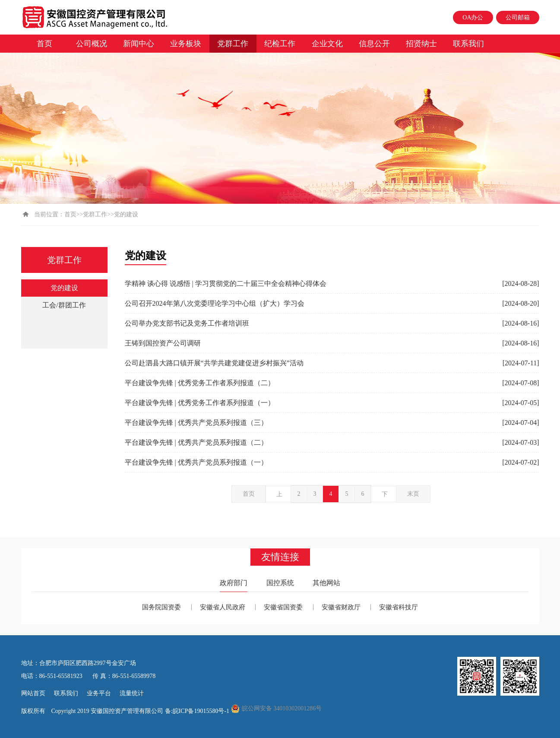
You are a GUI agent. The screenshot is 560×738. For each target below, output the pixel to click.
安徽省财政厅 (341, 607)
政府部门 (234, 583)
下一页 (385, 497)
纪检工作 (280, 44)
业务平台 (99, 693)
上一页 (279, 497)
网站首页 (33, 693)
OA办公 (473, 17)
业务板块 (186, 44)
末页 (413, 494)
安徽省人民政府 (223, 607)
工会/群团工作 (64, 305)
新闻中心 (139, 44)
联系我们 (468, 44)
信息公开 (374, 44)
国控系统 (280, 583)
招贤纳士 (421, 44)
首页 (44, 44)
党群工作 (233, 44)
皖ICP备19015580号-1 (202, 711)
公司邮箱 (518, 17)
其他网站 (326, 583)
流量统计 (132, 693)
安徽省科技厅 (399, 607)
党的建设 (64, 288)
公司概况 (92, 44)
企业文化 (327, 44)
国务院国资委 (161, 607)
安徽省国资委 (283, 607)
